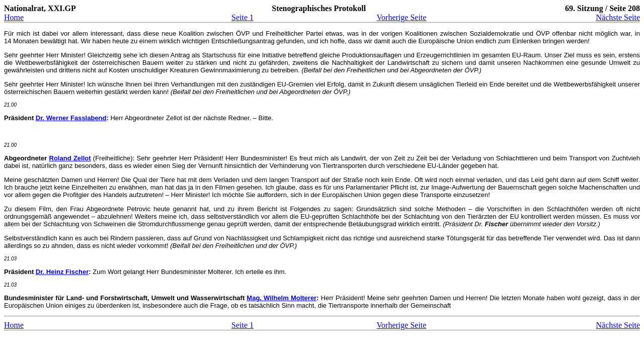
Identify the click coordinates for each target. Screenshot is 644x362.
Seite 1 (243, 17)
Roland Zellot (70, 158)
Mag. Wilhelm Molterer (281, 298)
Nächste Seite (618, 17)
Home (14, 17)
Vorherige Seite (402, 17)
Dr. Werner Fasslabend (71, 118)
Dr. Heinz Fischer (62, 272)
